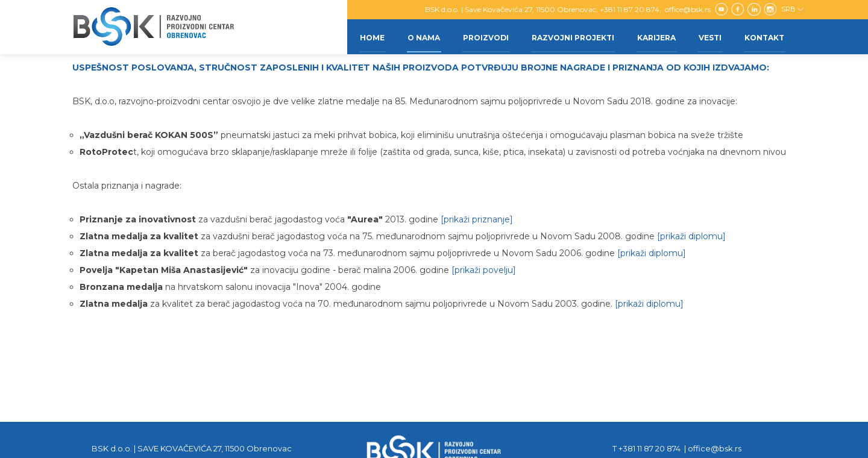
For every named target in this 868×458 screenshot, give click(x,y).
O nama (417, 36)
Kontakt (764, 36)
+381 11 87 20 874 (630, 9)
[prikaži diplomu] (691, 236)
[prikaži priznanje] (477, 219)
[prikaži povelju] (484, 270)
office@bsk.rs (689, 9)
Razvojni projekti (569, 36)
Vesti (708, 36)
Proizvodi (480, 36)
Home (364, 36)
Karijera (653, 36)
